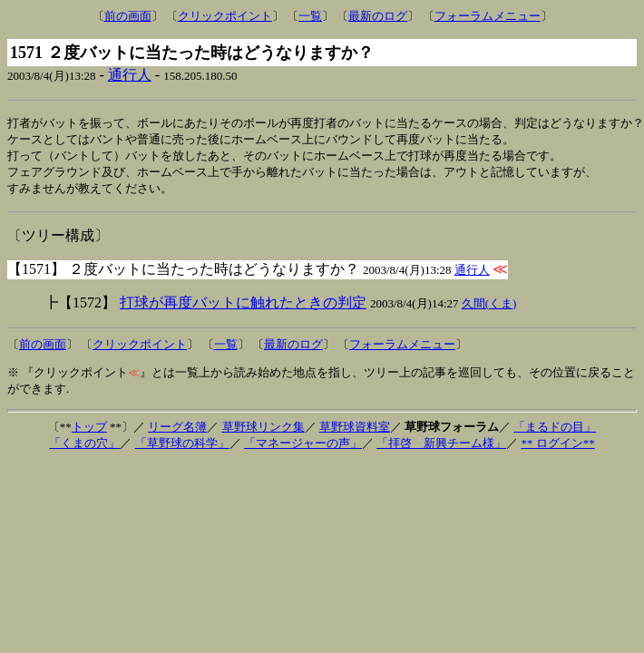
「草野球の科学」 (182, 448)
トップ (89, 431)
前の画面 (128, 16)
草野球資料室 (355, 431)
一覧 (310, 16)
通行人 (130, 75)
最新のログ (378, 16)
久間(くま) (489, 308)
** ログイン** (557, 448)
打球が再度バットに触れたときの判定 (243, 307)
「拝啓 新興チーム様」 (441, 448)
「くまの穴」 (84, 448)
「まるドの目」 (555, 431)
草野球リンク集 (263, 431)
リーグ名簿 (177, 431)
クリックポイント (225, 16)
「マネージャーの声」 (303, 448)
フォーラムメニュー (488, 16)
